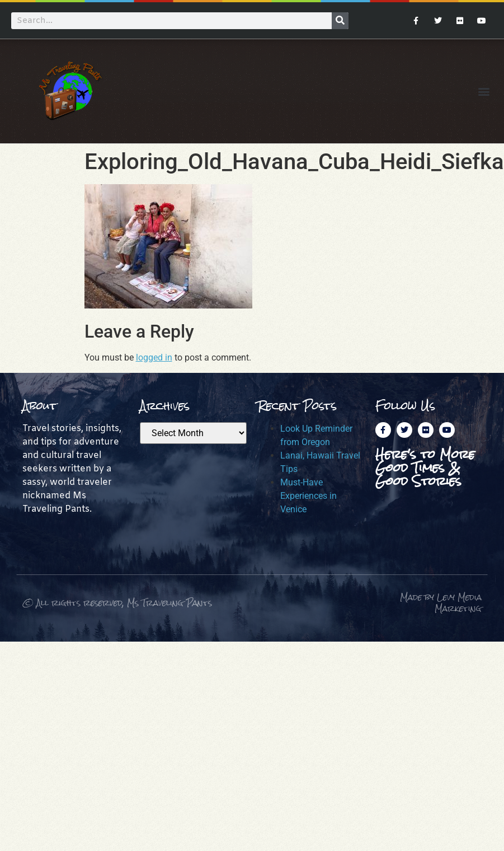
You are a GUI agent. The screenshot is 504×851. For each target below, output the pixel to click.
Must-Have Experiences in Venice (308, 496)
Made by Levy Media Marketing (441, 603)
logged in (154, 357)
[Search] (340, 21)
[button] (484, 91)
